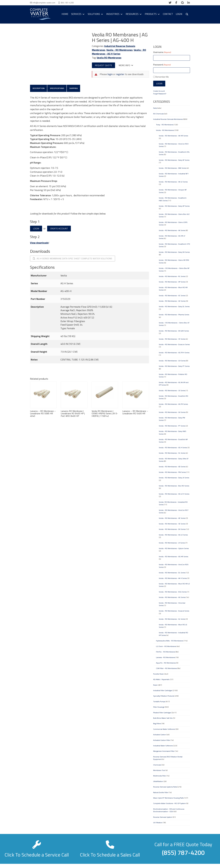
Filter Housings (159, 707)
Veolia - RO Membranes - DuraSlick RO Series (173, 397)
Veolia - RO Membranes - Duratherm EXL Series (174, 153)
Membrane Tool (159, 770)
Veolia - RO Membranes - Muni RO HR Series (173, 289)
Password (162, 65)
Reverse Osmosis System (163, 817)
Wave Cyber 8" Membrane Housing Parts (168, 798)
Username (162, 52)
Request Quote (103, 65)
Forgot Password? (160, 94)
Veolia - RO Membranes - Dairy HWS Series (173, 433)
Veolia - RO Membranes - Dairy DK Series (174, 252)
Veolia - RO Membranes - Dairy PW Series (172, 419)
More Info (126, 65)
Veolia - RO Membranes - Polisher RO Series (173, 376)
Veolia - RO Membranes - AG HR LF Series (172, 237)
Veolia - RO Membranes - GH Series (172, 361)
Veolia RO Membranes (109, 58)
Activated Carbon (160, 735)
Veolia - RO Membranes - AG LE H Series (174, 494)
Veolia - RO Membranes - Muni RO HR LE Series (174, 585)
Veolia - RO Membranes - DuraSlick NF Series (173, 441)
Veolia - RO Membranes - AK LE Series (173, 182)
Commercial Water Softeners (164, 729)
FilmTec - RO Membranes (166, 652)
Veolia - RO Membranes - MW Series (173, 168)
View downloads (39, 243)
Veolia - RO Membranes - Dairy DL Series (174, 306)
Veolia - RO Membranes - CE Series (172, 339)
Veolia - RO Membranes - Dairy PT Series (174, 366)
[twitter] (170, 3)
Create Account (59, 229)
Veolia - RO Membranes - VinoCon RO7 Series (174, 511)
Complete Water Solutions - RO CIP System (169, 803)
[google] (182, 3)
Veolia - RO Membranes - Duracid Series (174, 611)
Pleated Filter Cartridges (162, 713)
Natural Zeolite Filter (161, 792)
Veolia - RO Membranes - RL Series (172, 276)
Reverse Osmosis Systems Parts (165, 787)
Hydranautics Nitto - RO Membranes (170, 641)
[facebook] (176, 3)
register (120, 74)
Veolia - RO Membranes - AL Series (172, 619)
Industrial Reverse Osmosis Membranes (168, 119)
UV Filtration (158, 823)
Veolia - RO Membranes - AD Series (172, 467)
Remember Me (162, 77)
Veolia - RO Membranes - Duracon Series (174, 344)
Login (36, 229)
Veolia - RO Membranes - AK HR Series (173, 136)
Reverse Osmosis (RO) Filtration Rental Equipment (168, 758)
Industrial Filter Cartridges (163, 690)
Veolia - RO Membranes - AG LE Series (173, 535)
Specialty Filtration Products (164, 696)
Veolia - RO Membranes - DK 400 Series (174, 331)
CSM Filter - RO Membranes (166, 668)
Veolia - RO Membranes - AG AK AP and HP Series (174, 384)
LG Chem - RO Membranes (166, 646)
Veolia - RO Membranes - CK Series (172, 391)
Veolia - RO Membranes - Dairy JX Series (174, 478)
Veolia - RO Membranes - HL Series (172, 453)
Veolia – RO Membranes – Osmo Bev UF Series (174, 324)
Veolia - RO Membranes (119, 50)
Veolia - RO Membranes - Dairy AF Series (174, 160)
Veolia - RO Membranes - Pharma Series (174, 315)
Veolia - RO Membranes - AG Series (172, 597)
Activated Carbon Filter (162, 740)
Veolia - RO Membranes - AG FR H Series (174, 353)
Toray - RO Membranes (165, 125)
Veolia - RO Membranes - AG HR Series (173, 557)
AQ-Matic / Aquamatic (161, 679)
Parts (155, 108)
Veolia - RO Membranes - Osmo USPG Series (173, 224)
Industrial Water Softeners (163, 746)
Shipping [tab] (74, 88)
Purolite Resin (158, 674)
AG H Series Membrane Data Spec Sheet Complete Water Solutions (73, 259)
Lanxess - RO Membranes (166, 657)
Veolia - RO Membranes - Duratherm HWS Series (173, 199)
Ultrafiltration (158, 781)
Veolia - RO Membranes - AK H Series (173, 578)
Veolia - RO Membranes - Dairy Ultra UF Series (174, 460)
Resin (155, 685)
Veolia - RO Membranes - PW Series (172, 472)
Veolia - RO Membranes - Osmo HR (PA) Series (174, 261)
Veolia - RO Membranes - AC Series (172, 296)
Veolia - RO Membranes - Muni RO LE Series (173, 626)
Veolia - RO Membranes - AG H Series (119, 52)
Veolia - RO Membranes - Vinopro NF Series (173, 191)
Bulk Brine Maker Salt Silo (163, 718)
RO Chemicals (158, 114)
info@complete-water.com (44, 3)
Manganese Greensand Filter (164, 751)
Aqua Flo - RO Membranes (166, 663)
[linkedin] (189, 3)
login (110, 74)
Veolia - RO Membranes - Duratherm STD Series (174, 245)
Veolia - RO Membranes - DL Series (172, 573)
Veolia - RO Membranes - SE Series (172, 524)
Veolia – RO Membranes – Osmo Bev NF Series (174, 269)
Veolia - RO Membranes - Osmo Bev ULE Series (174, 215)
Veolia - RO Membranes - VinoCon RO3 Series (174, 145)
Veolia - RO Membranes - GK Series (172, 412)
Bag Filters (157, 723)
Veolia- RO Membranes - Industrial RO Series (173, 503)
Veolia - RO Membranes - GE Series (172, 301)
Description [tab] (39, 88)
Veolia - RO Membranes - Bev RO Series (174, 486)
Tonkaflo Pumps (159, 702)
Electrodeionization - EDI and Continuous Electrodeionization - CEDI (169, 810)
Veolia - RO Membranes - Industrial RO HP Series (173, 634)
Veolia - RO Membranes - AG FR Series (173, 404)
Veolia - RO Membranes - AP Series (172, 282)
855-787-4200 (67, 3)
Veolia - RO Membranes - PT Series (172, 426)
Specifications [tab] (57, 88)
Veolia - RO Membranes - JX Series (172, 543)
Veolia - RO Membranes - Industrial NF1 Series (174, 175)
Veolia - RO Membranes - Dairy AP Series (174, 206)
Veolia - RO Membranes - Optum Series (174, 548)
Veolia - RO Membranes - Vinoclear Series (172, 604)
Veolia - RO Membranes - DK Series (172, 529)
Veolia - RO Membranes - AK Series (172, 230)
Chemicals (157, 765)
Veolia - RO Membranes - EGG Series (173, 592)
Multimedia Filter (160, 776)
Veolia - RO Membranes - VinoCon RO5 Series (174, 566)
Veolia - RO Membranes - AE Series (172, 518)
